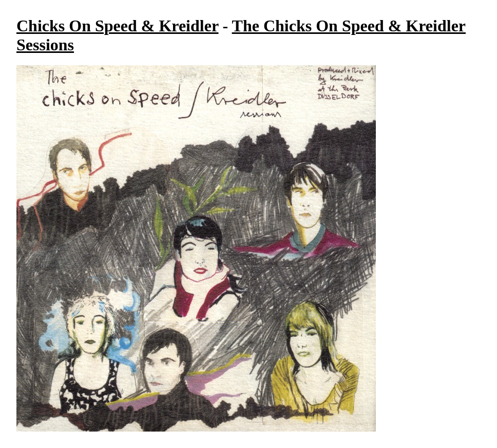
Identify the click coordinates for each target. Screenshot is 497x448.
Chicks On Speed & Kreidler (118, 26)
